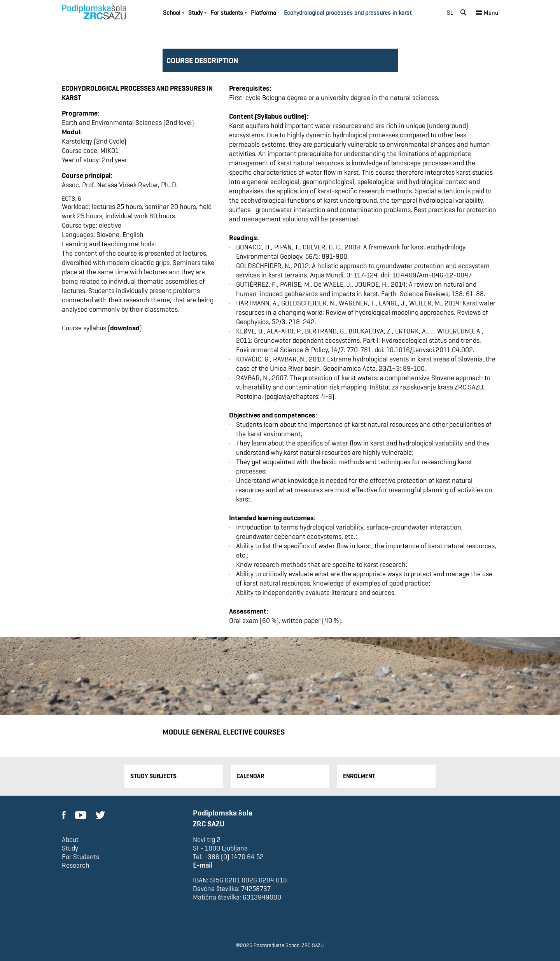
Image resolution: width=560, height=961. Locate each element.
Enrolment (359, 776)
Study (195, 13)
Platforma (263, 13)
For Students (80, 857)
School (172, 13)
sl (450, 13)
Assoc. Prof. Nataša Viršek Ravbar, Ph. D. (120, 185)
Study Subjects (153, 776)
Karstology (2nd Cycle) (94, 141)
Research (76, 865)
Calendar (250, 776)
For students (227, 13)
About (70, 840)
